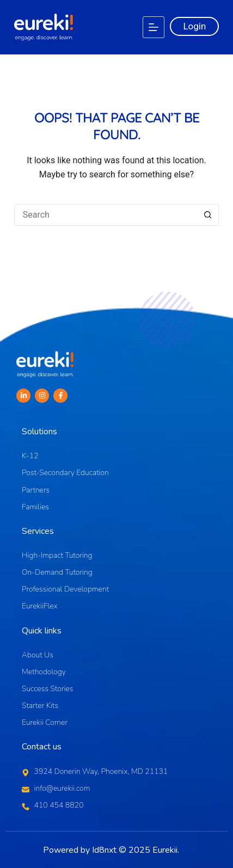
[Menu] (154, 27)
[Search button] (208, 215)
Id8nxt (104, 850)
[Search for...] (106, 215)
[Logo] (44, 27)
